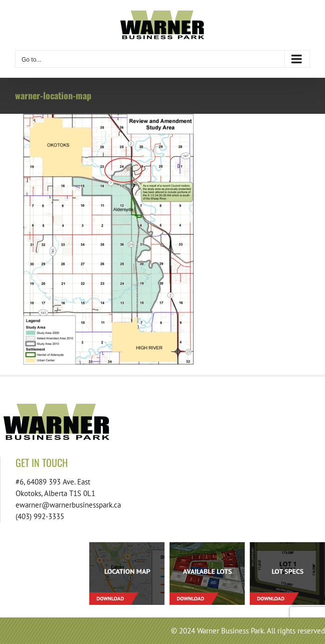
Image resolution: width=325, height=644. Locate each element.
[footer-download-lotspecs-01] (287, 546)
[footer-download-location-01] (127, 546)
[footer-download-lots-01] (207, 546)
